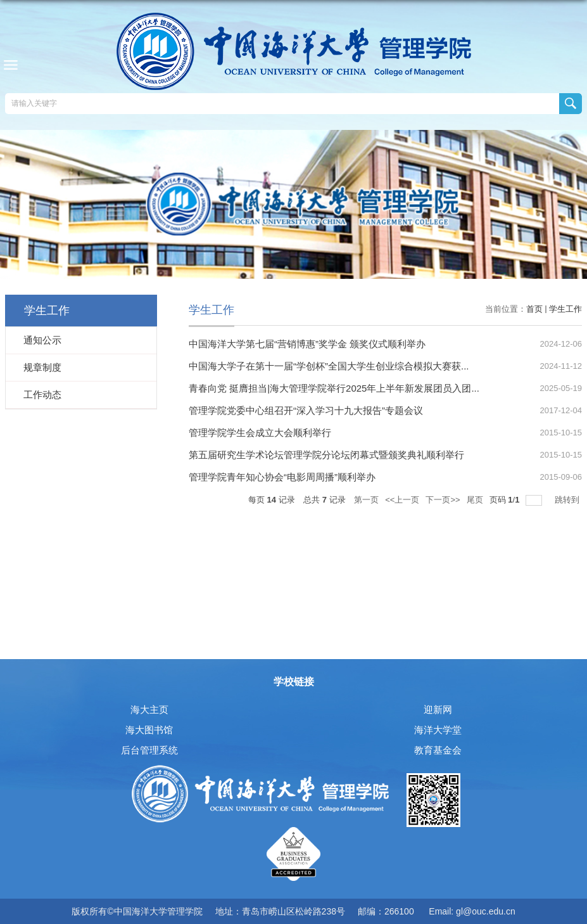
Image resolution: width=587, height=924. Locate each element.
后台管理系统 (149, 750)
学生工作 (565, 309)
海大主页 (149, 709)
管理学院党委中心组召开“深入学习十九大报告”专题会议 (306, 410)
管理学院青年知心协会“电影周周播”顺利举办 (282, 477)
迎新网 (438, 709)
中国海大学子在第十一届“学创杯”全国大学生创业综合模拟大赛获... (329, 366)
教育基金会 (438, 750)
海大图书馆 (149, 730)
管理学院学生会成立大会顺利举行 (260, 433)
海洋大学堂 (438, 730)
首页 (534, 309)
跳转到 (568, 500)
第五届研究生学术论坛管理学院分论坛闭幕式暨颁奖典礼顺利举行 (326, 455)
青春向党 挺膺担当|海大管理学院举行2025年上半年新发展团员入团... (334, 388)
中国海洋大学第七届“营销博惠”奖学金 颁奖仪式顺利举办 (307, 344)
